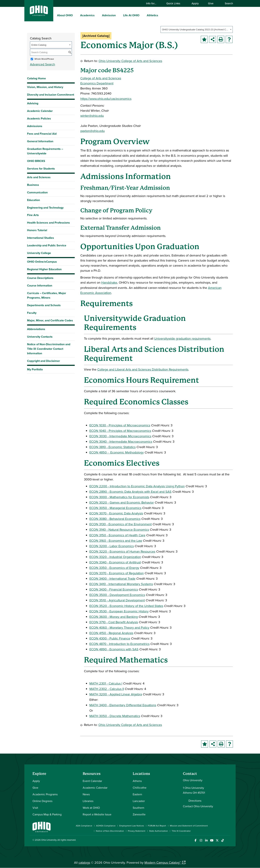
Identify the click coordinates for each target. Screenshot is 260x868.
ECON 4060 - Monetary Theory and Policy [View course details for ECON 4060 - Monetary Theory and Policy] (119, 628)
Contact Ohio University (198, 806)
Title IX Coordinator (181, 831)
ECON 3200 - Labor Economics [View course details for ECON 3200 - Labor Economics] (112, 546)
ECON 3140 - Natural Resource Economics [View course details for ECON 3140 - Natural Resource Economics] (119, 530)
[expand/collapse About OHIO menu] (75, 15)
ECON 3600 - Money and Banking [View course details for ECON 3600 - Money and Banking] (114, 617)
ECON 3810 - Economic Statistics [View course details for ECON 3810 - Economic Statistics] (112, 447)
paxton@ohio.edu (93, 131)
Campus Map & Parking (47, 814)
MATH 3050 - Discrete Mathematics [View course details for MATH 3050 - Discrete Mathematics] (115, 716)
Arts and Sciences (39, 177)
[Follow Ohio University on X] (217, 840)
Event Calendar (92, 781)
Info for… (153, 3)
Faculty (32, 313)
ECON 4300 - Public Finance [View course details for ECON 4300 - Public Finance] (110, 638)
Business (33, 185)
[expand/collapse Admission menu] (118, 15)
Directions (195, 801)
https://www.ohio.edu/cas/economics (106, 99)
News (86, 794)
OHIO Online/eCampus (42, 262)
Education (33, 200)
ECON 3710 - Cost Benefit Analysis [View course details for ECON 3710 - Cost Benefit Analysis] (114, 622)
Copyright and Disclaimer (44, 361)
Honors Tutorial (37, 230)
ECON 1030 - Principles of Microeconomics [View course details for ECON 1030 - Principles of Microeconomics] (120, 425)
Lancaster (139, 801)
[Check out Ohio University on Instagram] (201, 840)
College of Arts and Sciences (101, 78)
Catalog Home (36, 78)
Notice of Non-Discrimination (110, 831)
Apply (195, 3)
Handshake (109, 282)
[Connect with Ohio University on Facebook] (195, 840)
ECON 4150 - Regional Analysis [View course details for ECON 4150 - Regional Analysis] (111, 633)
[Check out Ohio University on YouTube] (212, 840)
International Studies (41, 238)
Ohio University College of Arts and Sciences (130, 61)
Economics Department (97, 83)
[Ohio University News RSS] (228, 840)
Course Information (40, 286)
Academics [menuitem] (87, 15)
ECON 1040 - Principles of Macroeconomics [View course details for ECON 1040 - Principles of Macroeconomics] (120, 431)
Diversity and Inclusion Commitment (51, 95)
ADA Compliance (84, 826)
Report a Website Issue (97, 814)
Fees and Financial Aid (42, 134)
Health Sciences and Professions (48, 223)
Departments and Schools (44, 305)
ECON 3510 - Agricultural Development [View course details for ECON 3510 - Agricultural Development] (117, 600)
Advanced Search (43, 64)
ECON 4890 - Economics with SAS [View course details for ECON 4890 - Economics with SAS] (114, 649)
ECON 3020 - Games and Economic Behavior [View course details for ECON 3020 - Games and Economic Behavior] (122, 502)
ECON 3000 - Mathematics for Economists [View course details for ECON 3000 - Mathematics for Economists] (119, 497)
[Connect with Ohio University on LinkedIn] (206, 840)
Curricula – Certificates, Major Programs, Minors (47, 295)
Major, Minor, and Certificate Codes (50, 320)
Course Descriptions (40, 278)
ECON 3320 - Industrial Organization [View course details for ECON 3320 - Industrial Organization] (115, 557)
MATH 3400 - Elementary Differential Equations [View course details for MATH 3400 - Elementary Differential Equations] (123, 705)
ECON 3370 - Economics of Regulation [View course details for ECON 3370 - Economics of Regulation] (117, 573)
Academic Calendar (40, 111)
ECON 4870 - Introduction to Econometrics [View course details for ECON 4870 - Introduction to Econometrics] (119, 644)
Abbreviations (36, 329)
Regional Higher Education (44, 269)
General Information (40, 141)
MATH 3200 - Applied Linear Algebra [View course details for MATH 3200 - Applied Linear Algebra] (116, 694)
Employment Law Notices (132, 826)
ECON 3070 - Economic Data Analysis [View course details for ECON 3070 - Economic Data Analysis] (116, 513)
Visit (35, 808)
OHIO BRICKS (36, 161)
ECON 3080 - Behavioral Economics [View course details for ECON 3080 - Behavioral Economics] (115, 519)
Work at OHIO (91, 808)
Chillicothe (140, 788)
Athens (137, 781)
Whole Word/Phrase (44, 59)
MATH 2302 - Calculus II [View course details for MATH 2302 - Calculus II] (107, 689)
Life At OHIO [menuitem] (131, 15)
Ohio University (49, 840)
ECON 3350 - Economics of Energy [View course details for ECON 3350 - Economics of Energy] (114, 568)
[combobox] (197, 29)
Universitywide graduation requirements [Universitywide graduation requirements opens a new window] (182, 338)
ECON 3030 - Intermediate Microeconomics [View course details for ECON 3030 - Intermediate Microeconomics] (120, 436)
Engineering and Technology (45, 208)
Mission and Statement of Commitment (189, 826)
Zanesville (139, 814)
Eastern (137, 794)
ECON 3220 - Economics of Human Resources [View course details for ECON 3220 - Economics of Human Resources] (122, 551)
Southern (138, 808)
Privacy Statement (137, 831)
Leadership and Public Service (47, 245)
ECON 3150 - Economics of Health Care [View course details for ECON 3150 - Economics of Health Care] (117, 535)
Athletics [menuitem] (152, 15)
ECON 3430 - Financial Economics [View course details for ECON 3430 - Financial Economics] (114, 589)
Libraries (88, 801)
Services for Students (41, 169)
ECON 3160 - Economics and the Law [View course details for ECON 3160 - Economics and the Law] (116, 541)
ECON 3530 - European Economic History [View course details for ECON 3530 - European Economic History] (119, 611)
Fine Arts (33, 215)
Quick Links (175, 3)
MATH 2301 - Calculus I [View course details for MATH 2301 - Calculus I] (106, 683)
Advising (33, 103)
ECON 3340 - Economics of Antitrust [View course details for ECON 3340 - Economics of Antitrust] (115, 562)
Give (211, 3)
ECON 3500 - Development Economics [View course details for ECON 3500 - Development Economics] (117, 595)
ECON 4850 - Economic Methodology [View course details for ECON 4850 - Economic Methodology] (117, 452)
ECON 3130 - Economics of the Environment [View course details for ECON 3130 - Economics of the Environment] (121, 524)
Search (227, 3)
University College (39, 253)
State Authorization (159, 831)
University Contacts (40, 337)
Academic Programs (45, 794)
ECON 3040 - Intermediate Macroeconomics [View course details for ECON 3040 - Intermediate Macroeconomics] (121, 442)
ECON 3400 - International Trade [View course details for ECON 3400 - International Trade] (112, 579)
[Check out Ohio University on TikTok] (223, 840)
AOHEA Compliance (106, 826)
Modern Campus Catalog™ (163, 862)
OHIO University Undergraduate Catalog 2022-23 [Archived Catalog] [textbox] (195, 30)
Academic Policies (39, 118)
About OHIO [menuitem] (65, 15)
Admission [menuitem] (109, 15)
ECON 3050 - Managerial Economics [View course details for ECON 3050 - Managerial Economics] (115, 508)
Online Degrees (42, 801)
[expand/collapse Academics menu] (97, 15)
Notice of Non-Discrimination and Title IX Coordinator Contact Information (49, 349)
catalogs (84, 862)
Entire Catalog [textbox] (39, 45)
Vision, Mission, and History (45, 87)
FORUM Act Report (157, 826)
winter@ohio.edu (92, 116)
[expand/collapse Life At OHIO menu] (142, 15)
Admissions (35, 126)
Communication (37, 192)
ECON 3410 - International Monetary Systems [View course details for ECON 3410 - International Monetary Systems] (121, 584)
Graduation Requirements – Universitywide (45, 151)
